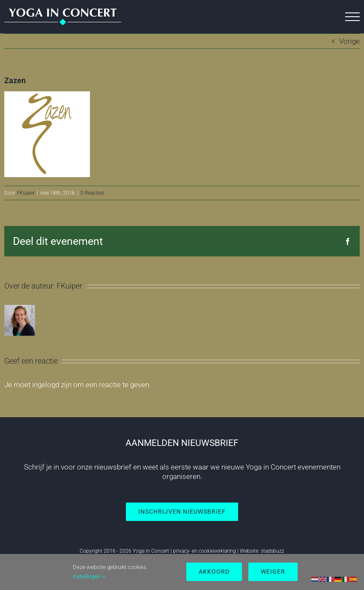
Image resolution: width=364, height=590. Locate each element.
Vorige (349, 41)
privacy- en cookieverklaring (204, 551)
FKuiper (26, 193)
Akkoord (214, 572)
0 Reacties (92, 193)
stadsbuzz (273, 551)
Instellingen (89, 576)
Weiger (273, 572)
